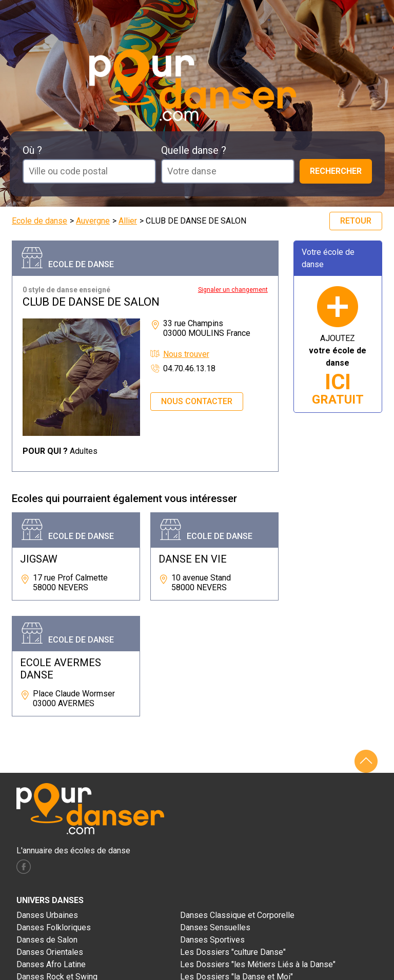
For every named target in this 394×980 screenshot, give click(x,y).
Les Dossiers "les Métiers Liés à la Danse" (258, 964)
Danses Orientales (50, 952)
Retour (356, 221)
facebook (24, 867)
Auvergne (93, 221)
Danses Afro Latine (51, 964)
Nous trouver (186, 354)
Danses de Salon (47, 940)
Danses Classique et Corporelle (237, 915)
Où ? (32, 150)
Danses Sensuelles (215, 927)
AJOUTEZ (338, 370)
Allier (128, 221)
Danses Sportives (212, 940)
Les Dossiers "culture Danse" (233, 952)
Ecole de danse (40, 221)
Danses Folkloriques (54, 927)
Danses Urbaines (47, 915)
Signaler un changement (233, 290)
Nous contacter (197, 401)
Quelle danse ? (194, 150)
